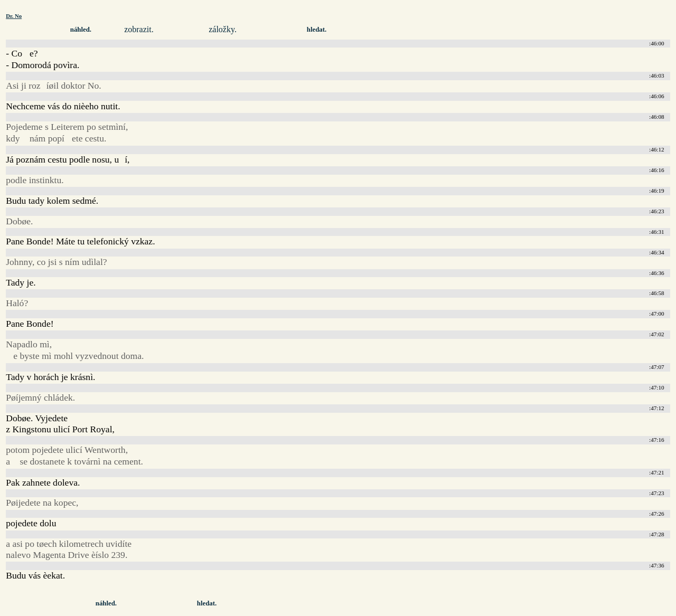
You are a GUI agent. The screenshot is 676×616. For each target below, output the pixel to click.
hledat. (317, 30)
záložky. (223, 29)
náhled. (81, 30)
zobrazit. (139, 29)
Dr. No (14, 16)
